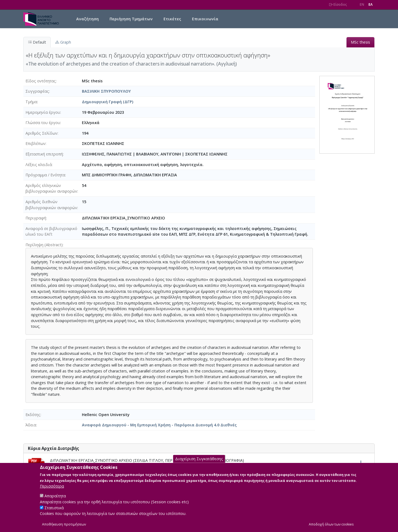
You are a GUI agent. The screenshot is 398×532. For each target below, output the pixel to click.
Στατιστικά (54, 514)
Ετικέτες (172, 19)
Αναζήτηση (87, 19)
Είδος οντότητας (41, 81)
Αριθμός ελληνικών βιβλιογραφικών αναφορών (51, 188)
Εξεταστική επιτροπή (44, 154)
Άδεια (31, 425)
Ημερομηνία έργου (43, 112)
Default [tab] (37, 42)
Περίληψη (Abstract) (44, 245)
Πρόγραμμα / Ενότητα (45, 175)
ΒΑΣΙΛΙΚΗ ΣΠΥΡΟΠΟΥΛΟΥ (106, 91)
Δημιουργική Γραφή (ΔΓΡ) (108, 102)
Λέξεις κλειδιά (39, 165)
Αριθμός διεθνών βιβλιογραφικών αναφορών (51, 205)
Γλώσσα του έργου (43, 123)
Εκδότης (33, 415)
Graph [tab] (63, 42)
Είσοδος (338, 4)
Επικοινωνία (205, 19)
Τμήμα (31, 102)
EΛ (370, 4)
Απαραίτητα (55, 502)
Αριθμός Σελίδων (41, 133)
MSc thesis (360, 42)
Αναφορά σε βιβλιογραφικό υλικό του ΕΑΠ (51, 231)
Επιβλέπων (36, 143)
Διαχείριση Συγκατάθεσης (199, 465)
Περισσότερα (52, 492)
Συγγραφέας (37, 91)
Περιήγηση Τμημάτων (131, 19)
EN (362, 4)
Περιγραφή (36, 218)
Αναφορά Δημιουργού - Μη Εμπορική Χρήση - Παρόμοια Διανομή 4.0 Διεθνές (159, 425)
